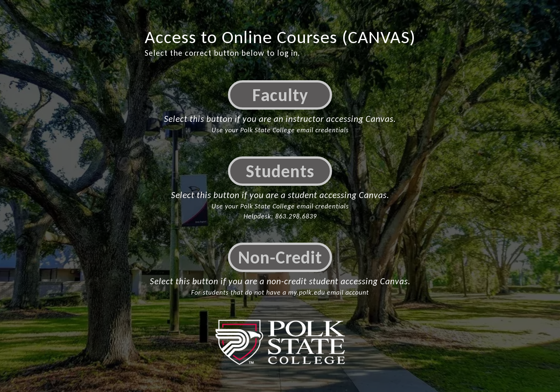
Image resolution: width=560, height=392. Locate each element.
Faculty (280, 95)
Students (280, 171)
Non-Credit (280, 257)
